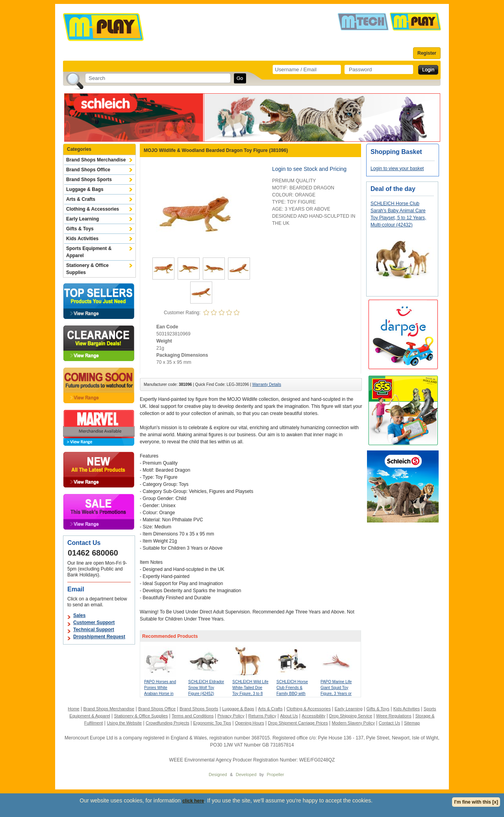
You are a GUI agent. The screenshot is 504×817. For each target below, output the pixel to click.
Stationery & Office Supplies (87, 269)
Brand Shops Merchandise (96, 160)
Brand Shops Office (88, 170)
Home (73, 709)
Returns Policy (262, 716)
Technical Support (94, 630)
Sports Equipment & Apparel (89, 252)
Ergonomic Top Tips (212, 723)
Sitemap (412, 723)
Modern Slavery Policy (353, 723)
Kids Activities (82, 239)
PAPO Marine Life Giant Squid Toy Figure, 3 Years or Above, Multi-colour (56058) (337, 694)
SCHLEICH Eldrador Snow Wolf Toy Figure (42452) (206, 688)
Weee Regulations (394, 716)
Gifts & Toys (80, 229)
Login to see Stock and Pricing (309, 169)
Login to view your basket (397, 169)
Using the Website (124, 723)
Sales (79, 615)
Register (427, 53)
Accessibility (313, 716)
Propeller (275, 774)
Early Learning (82, 219)
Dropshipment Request (99, 637)
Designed (218, 774)
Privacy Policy (231, 716)
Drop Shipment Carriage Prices (298, 723)
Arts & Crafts (81, 199)
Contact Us (389, 723)
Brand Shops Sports (89, 180)
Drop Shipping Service (351, 716)
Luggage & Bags (85, 189)
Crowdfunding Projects (168, 723)
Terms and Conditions (193, 716)
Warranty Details (267, 384)
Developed (246, 774)
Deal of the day (393, 189)
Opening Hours (250, 723)
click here (193, 801)
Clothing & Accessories (93, 209)
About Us (289, 716)
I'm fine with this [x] (476, 802)
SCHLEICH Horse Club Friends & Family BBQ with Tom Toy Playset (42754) (292, 694)
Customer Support (94, 622)
